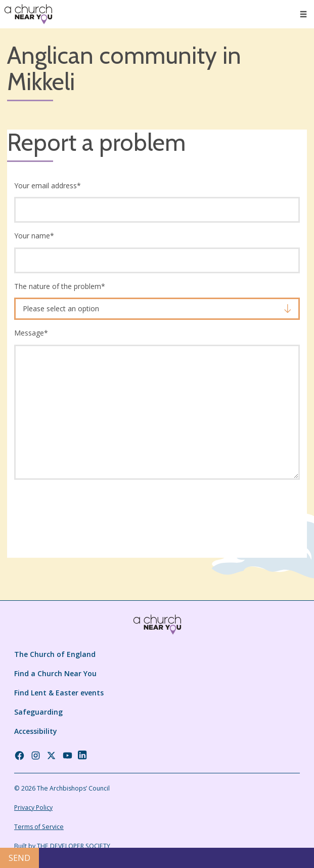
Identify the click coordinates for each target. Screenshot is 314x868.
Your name (34, 236)
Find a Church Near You (55, 673)
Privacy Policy (33, 808)
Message (31, 333)
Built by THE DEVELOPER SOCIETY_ (63, 846)
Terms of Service (39, 827)
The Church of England (55, 654)
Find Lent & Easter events (59, 693)
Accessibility (36, 731)
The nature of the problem (60, 286)
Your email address (48, 185)
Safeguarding (38, 712)
